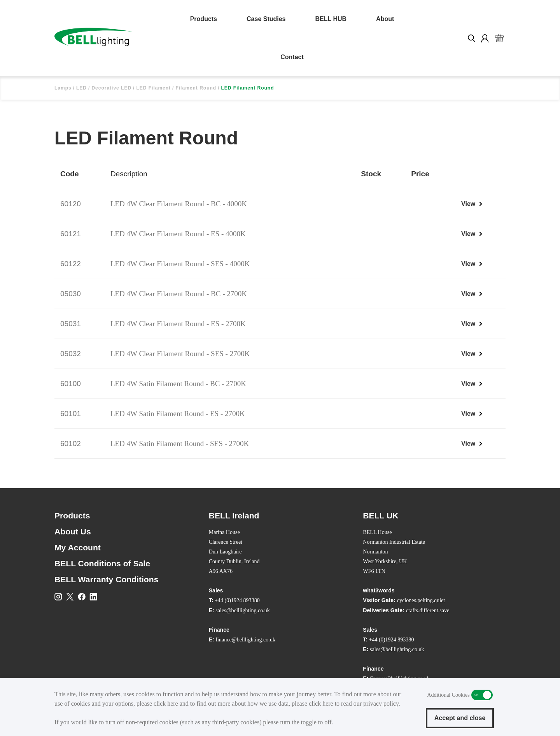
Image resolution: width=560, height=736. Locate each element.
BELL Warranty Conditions (106, 579)
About (385, 19)
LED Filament (153, 88)
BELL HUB (331, 19)
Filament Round (196, 88)
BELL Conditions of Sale (102, 563)
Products (204, 19)
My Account (78, 547)
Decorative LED (111, 88)
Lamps (63, 88)
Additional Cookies (482, 695)
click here (166, 704)
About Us (73, 531)
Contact (292, 57)
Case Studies (266, 19)
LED (81, 88)
